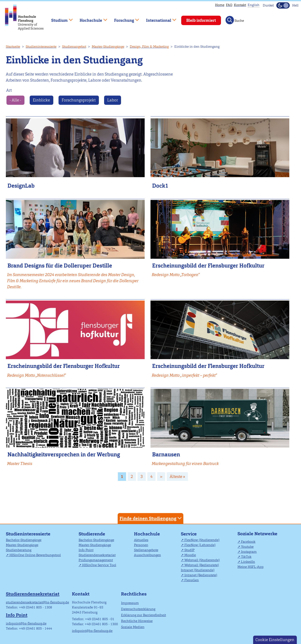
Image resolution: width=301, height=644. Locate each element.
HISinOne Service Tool (99, 565)
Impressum (130, 603)
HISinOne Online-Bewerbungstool (35, 555)
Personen (141, 545)
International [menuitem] (158, 19)
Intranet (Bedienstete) (201, 575)
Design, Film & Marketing (149, 47)
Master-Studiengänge (108, 47)
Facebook (248, 542)
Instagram (249, 552)
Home (220, 5)
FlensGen (192, 580)
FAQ (229, 5)
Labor (113, 100)
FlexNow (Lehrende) (200, 545)
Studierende (92, 534)
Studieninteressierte (41, 47)
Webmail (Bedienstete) (202, 565)
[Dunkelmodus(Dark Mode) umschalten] (283, 5)
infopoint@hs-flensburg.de (26, 623)
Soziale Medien (133, 627)
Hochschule (147, 534)
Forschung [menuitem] (124, 19)
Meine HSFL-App (251, 567)
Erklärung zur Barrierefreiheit (143, 615)
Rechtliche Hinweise (137, 621)
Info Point (86, 550)
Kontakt (240, 5)
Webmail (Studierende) (202, 560)
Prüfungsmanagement (96, 560)
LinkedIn (248, 562)
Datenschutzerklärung (138, 609)
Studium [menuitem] (59, 19)
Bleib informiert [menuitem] (201, 20)
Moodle (190, 555)
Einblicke (41, 100)
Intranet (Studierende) (198, 570)
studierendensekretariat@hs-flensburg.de (37, 602)
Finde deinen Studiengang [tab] (151, 518)
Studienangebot (74, 47)
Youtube (247, 547)
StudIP (189, 550)
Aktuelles (141, 540)
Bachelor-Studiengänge (24, 540)
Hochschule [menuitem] (91, 19)
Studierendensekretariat (97, 555)
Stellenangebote (146, 550)
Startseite (13, 47)
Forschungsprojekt (79, 100)
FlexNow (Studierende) (202, 540)
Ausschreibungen (147, 555)
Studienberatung (19, 550)
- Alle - (15, 100)
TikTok (246, 557)
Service (189, 534)
